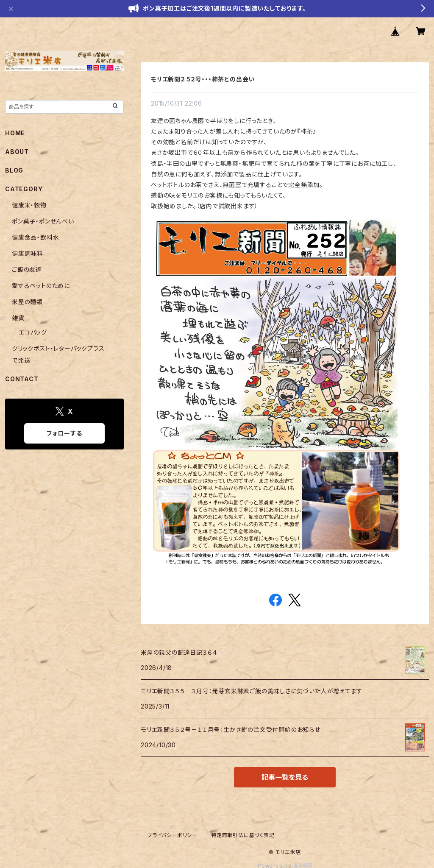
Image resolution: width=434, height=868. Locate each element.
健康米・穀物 (29, 205)
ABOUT (17, 152)
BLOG (14, 170)
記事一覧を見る (285, 777)
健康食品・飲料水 (35, 237)
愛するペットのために (41, 286)
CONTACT (22, 379)
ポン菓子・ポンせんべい (43, 221)
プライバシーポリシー (172, 835)
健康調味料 (28, 253)
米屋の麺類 (27, 302)
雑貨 (18, 318)
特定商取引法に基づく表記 (243, 835)
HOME (15, 133)
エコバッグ (33, 332)
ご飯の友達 (27, 269)
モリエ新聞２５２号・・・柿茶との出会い (203, 79)
